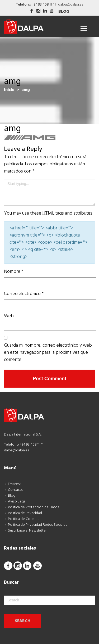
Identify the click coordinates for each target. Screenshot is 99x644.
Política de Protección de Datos (34, 507)
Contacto (16, 490)
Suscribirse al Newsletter (27, 531)
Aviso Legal (17, 502)
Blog (64, 12)
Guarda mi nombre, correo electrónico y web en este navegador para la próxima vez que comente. (48, 353)
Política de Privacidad (25, 513)
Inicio (9, 90)
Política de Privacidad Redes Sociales (37, 525)
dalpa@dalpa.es (71, 5)
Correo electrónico (24, 294)
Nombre (14, 272)
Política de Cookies (23, 519)
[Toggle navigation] (84, 29)
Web (9, 316)
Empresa (15, 484)
